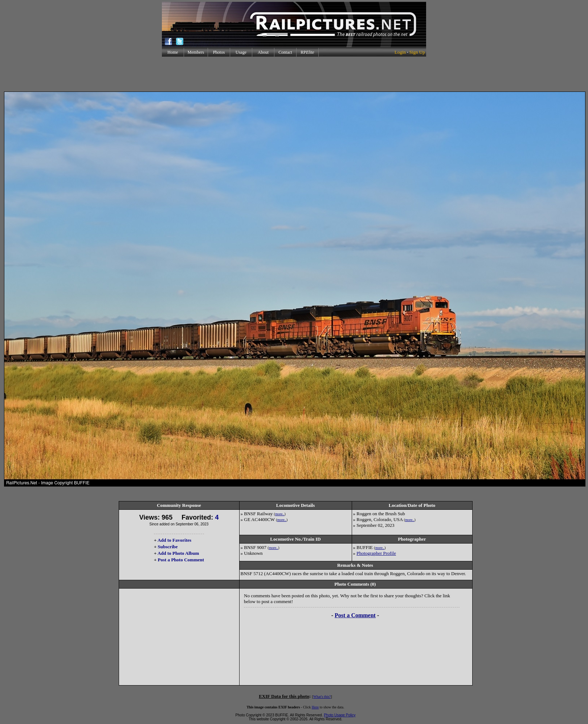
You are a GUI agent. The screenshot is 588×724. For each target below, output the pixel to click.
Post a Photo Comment (181, 560)
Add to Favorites (174, 540)
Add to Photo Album (178, 553)
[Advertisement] (294, 74)
